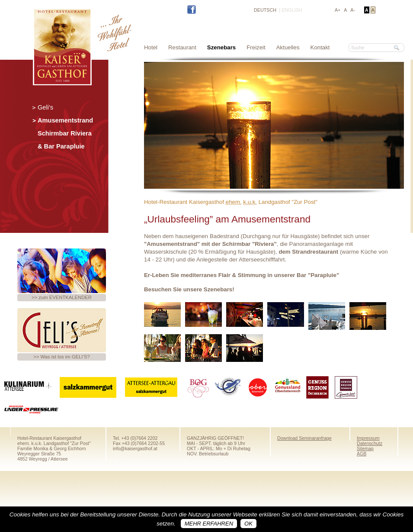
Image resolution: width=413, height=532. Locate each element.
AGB (362, 454)
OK (248, 524)
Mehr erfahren (209, 524)
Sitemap (365, 448)
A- (353, 10)
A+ (338, 10)
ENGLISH (292, 10)
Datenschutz (370, 443)
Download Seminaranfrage (304, 438)
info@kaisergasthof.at (135, 448)
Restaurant (182, 47)
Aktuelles (288, 47)
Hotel (151, 47)
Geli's (45, 107)
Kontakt (320, 47)
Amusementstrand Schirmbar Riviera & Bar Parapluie (65, 133)
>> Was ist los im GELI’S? (61, 357)
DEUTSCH (265, 10)
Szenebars (221, 47)
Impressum (368, 438)
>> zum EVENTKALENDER (62, 297)
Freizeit (256, 47)
